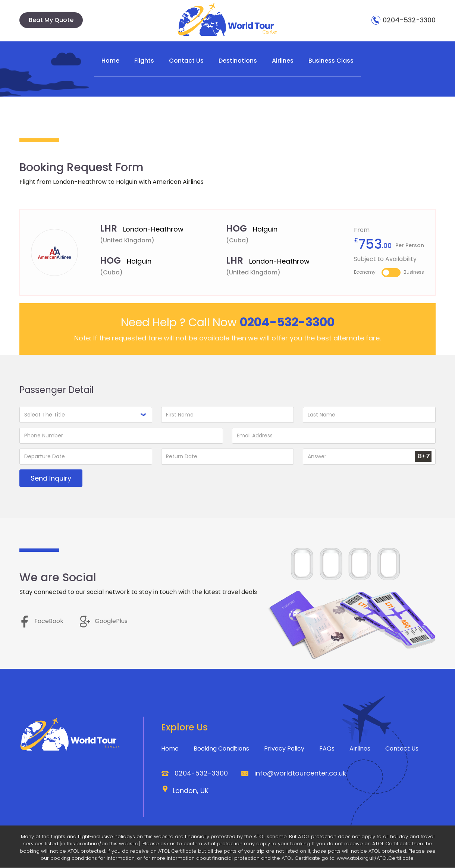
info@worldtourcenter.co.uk (300, 773)
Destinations (238, 61)
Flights (144, 61)
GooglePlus (104, 621)
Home (110, 61)
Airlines (283, 61)
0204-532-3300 (404, 20)
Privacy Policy (284, 749)
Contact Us (186, 61)
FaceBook (41, 621)
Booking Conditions (221, 749)
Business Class (331, 61)
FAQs (327, 749)
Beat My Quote (51, 20)
